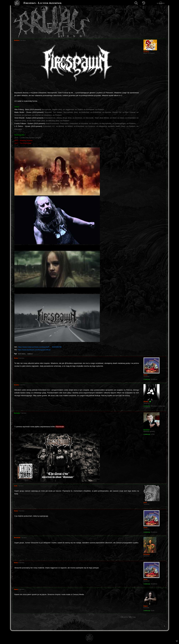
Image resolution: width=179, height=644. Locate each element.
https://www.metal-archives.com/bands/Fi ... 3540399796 (40, 347)
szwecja (30, 354)
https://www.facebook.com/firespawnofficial (34, 350)
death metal (22, 354)
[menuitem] (164, 626)
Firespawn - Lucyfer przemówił (43, 3)
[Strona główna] (17, 3)
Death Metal (128, 617)
